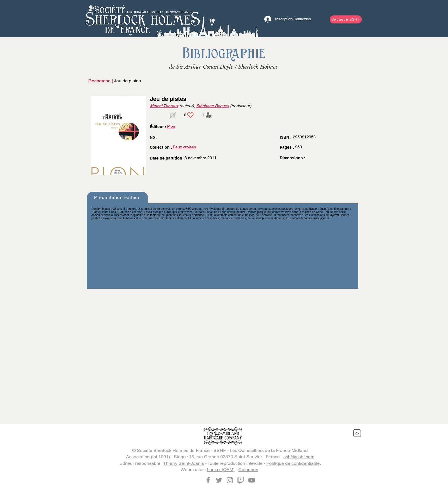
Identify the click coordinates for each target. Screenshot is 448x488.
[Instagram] (230, 480)
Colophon (248, 470)
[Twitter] (219, 480)
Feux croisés (184, 147)
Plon (171, 126)
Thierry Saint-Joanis (184, 463)
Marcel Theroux (164, 106)
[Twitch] (241, 480)
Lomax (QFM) (221, 470)
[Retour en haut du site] (357, 433)
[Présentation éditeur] (117, 198)
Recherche (99, 81)
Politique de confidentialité (293, 463)
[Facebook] (208, 480)
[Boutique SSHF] (346, 19)
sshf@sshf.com (299, 457)
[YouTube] (252, 480)
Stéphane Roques (213, 106)
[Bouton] (143, 19)
